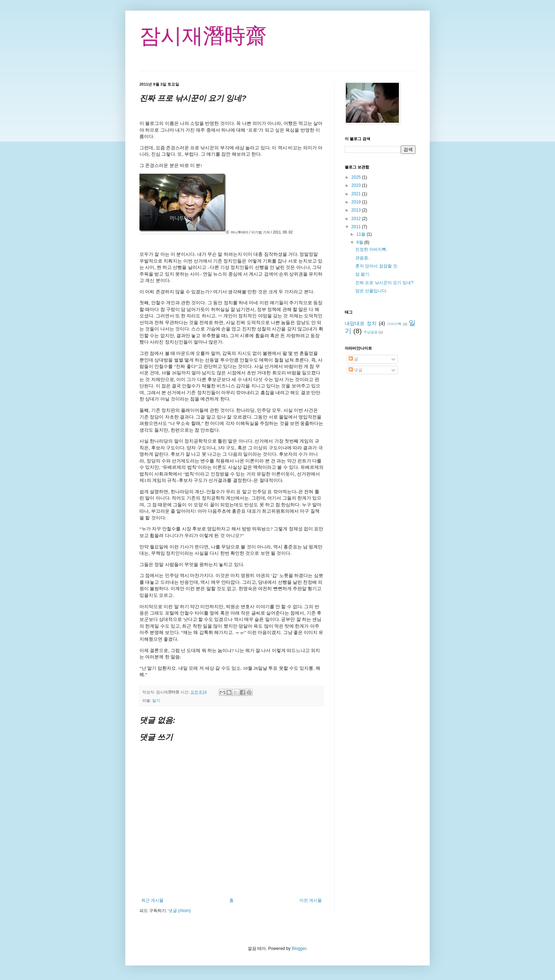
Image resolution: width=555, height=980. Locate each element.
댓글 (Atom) (180, 911)
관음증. (362, 258)
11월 (362, 234)
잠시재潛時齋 (203, 36)
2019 (357, 202)
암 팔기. (363, 274)
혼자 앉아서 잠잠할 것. (377, 266)
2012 (357, 219)
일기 (156, 701)
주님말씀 (371, 332)
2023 (357, 185)
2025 (357, 177)
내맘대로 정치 (361, 323)
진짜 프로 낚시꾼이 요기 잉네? (384, 283)
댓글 (356, 370)
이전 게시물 (311, 900)
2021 (357, 194)
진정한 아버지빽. (371, 249)
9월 (360, 242)
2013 (357, 210)
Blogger (299, 949)
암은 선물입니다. (371, 291)
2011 (357, 227)
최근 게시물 (152, 900)
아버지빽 (394, 324)
